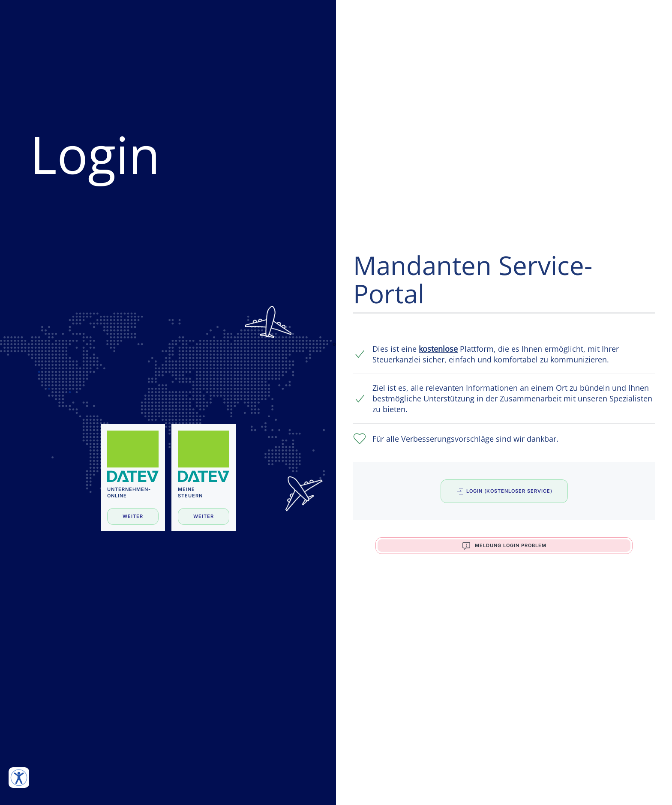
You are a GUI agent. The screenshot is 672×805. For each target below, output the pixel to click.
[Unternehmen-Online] (133, 456)
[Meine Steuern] (204, 456)
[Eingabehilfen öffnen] (19, 778)
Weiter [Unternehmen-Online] (133, 516)
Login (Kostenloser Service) (504, 491)
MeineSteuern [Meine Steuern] (190, 492)
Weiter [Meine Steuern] (204, 516)
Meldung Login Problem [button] (504, 546)
